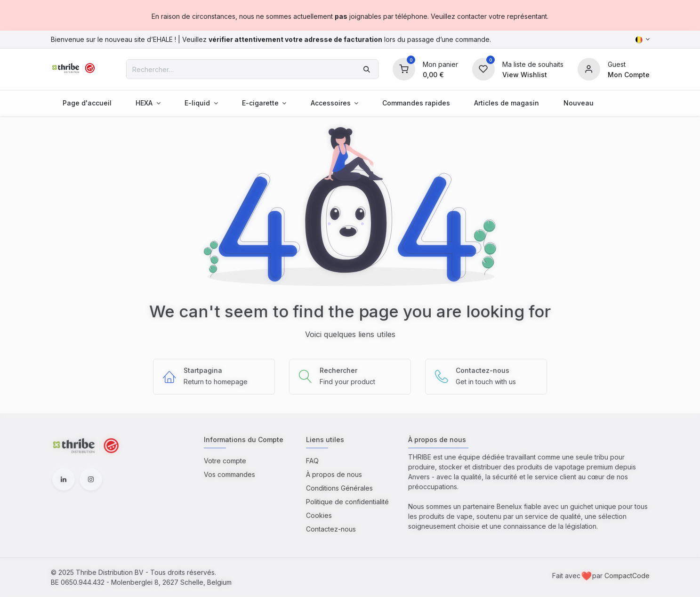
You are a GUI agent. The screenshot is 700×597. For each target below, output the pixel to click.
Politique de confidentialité (347, 502)
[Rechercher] (367, 69)
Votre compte (225, 461)
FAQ (312, 461)
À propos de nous (334, 474)
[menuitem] (87, 103)
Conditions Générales (339, 488)
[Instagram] (91, 479)
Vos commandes (229, 474)
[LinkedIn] (64, 479)
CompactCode (627, 576)
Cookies (319, 515)
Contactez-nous (331, 529)
